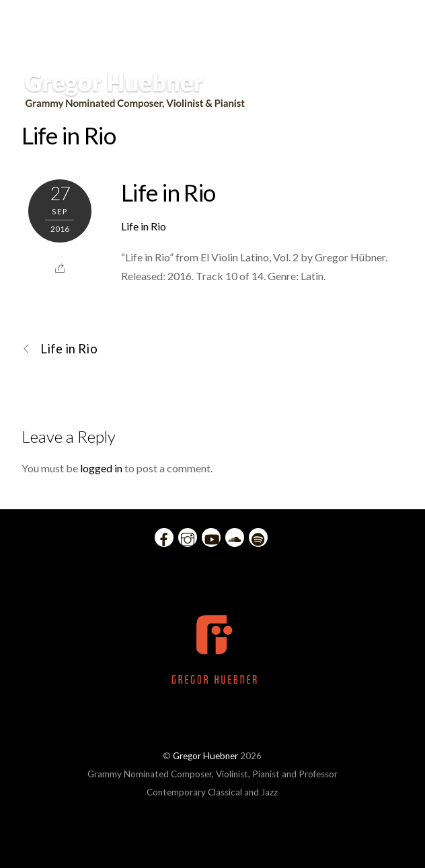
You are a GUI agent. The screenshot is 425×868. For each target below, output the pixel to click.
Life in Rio (69, 135)
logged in (101, 468)
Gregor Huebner (205, 756)
